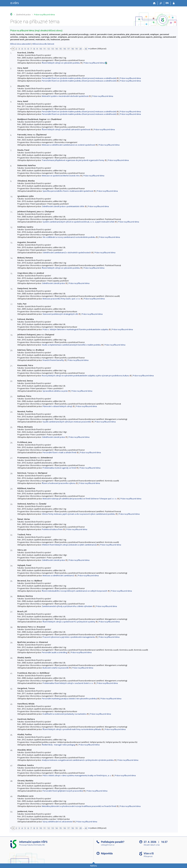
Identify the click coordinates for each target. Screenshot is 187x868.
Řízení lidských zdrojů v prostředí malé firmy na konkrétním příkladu (72, 729)
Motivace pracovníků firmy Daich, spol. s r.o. (61, 299)
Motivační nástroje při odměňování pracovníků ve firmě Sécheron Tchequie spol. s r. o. (80, 499)
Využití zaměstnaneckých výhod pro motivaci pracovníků (67, 422)
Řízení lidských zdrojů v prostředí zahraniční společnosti (66, 129)
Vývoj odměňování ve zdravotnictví (58, 822)
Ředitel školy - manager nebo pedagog (58, 745)
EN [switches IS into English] (167, 3)
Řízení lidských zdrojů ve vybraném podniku (61, 63)
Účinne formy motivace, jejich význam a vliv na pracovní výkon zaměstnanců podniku (78, 514)
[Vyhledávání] (161, 3)
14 (57, 49)
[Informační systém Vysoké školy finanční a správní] (15, 3)
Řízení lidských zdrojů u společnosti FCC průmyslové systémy (69, 622)
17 (69, 49)
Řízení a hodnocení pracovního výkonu (59, 483)
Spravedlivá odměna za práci (55, 391)
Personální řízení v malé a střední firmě (59, 452)
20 (80, 49)
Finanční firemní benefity (53, 360)
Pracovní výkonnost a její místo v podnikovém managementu (69, 637)
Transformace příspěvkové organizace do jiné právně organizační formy (73, 160)
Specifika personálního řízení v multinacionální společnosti (68, 191)
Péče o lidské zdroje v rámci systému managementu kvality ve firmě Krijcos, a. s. (77, 775)
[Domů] (154, 3)
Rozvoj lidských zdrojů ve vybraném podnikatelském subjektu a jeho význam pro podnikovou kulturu (86, 376)
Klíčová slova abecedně (20, 44)
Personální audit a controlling (54, 652)
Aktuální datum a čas (152, 845)
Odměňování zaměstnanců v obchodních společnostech (67, 252)
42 (86, 49)
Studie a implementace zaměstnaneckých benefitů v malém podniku (71, 345)
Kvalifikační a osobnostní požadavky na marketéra (65, 714)
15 (61, 49)
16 (65, 49)
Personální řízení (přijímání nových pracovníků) (63, 791)
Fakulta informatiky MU (36, 845)
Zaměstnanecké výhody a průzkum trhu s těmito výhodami (67, 606)
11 (45, 49)
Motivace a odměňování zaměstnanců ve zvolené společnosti (68, 145)
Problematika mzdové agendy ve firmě (59, 468)
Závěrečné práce (23, 15)
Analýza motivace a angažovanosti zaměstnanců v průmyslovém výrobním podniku (78, 760)
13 (53, 49)
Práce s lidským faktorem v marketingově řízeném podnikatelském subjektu (75, 329)
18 (72, 49)
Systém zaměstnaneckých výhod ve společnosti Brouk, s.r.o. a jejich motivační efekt (79, 222)
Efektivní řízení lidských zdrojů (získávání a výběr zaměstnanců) (69, 545)
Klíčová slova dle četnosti (43, 44)
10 (41, 49)
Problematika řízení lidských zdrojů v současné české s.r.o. (68, 683)
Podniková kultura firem (52, 529)
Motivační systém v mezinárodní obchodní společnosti (65, 96)
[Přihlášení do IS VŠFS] (174, 3)
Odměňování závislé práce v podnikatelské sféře (63, 206)
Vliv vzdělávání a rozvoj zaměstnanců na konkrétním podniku (69, 237)
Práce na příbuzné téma (44, 15)
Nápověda (107, 853)
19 (76, 49)
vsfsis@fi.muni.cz (108, 845)
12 (49, 49)
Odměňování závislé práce (53, 283)
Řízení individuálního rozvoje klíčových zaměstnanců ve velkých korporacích (75, 591)
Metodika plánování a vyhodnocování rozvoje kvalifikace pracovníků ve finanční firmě (79, 806)
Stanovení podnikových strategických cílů (60, 314)
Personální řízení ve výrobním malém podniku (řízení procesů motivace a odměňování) (79, 78)
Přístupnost (148, 856)
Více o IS (149, 853)
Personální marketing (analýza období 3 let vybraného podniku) (69, 699)
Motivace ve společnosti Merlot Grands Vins (61, 176)
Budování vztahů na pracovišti (56, 668)
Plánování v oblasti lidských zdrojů (57, 406)
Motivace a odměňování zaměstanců (58, 575)
